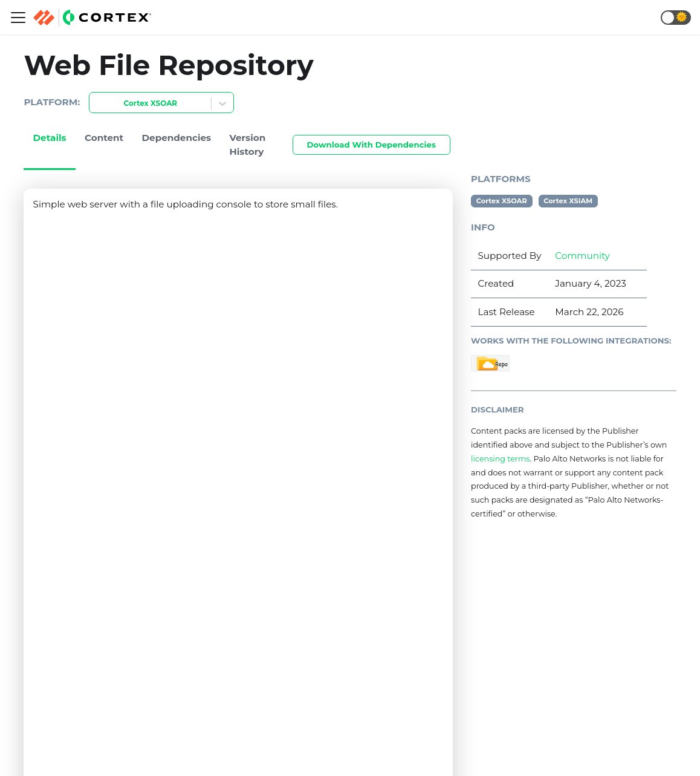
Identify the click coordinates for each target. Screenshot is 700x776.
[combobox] (97, 104)
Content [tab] (104, 138)
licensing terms (500, 459)
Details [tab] (50, 138)
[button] (676, 18)
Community (582, 256)
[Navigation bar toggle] (18, 18)
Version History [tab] (248, 145)
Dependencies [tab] (177, 138)
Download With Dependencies (371, 145)
